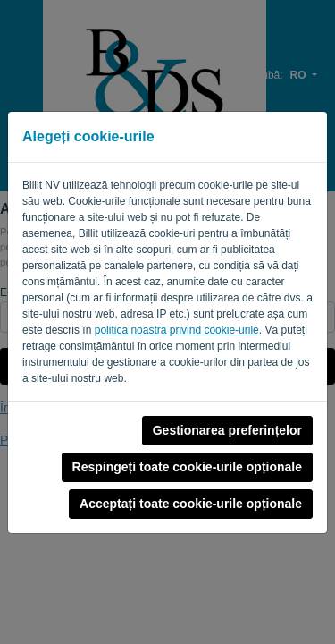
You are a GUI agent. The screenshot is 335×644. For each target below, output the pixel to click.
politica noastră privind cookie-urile (177, 330)
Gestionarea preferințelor (227, 430)
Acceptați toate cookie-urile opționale (191, 504)
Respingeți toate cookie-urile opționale (187, 467)
